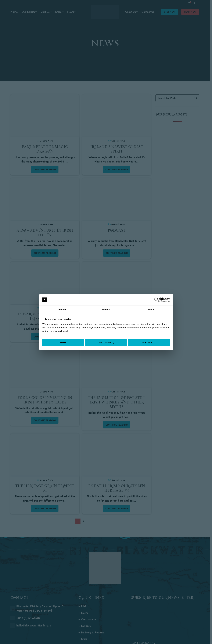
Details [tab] (106, 310)
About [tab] (151, 310)
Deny (63, 342)
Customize (106, 342)
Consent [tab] (61, 310)
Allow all (149, 342)
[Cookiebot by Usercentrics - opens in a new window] (157, 300)
